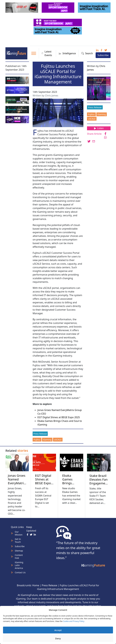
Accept (58, 630)
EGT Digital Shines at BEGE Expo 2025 (59, 417)
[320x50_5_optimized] (58, 22)
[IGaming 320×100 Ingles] (18, 90)
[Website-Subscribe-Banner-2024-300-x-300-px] (99, 88)
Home (36, 585)
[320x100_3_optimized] (58, 7)
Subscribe (103, 55)
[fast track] (95, 7)
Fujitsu (37, 440)
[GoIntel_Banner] (18, 80)
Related (17, 451)
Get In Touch (18, 540)
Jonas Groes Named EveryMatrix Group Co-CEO (17, 483)
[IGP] (18, 119)
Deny (58, 638)
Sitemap (19, 551)
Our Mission (19, 533)
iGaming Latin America (19, 565)
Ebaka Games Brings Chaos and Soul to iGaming (70, 485)
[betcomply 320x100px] (18, 109)
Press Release (40, 434)
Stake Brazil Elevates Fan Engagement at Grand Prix (99, 483)
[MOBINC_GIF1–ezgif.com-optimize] (18, 100)
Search (87, 53)
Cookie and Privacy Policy (74, 621)
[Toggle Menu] (34, 53)
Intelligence (67, 53)
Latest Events (47, 53)
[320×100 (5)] (22, 7)
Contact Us (20, 572)
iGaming (47, 440)
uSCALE (58, 440)
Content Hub (19, 556)
